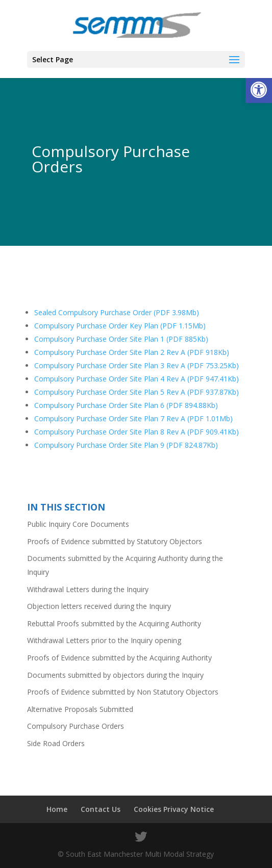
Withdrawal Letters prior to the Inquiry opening (104, 640)
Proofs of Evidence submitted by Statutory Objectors (115, 541)
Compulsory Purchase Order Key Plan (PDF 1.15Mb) (120, 326)
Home (57, 809)
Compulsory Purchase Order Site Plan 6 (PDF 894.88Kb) (126, 405)
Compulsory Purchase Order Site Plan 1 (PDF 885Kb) (121, 339)
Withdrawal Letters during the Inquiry (88, 589)
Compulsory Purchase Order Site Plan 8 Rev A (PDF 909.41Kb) (137, 432)
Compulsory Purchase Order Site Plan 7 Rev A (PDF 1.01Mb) (133, 418)
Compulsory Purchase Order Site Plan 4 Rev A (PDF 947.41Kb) (137, 379)
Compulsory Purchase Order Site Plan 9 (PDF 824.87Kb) (126, 445)
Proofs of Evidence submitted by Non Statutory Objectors (123, 692)
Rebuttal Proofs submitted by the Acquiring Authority (114, 623)
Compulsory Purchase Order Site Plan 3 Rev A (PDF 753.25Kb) (137, 365)
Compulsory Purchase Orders (76, 726)
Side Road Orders (56, 743)
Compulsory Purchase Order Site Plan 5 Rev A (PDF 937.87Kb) (137, 392)
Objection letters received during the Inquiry (99, 606)
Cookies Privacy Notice (174, 809)
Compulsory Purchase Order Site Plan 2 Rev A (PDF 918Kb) (132, 352)
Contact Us (101, 809)
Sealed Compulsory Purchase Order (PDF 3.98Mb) (117, 312)
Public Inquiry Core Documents (78, 524)
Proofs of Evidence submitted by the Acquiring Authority (119, 658)
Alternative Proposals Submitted (80, 709)
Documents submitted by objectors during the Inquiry (115, 675)
